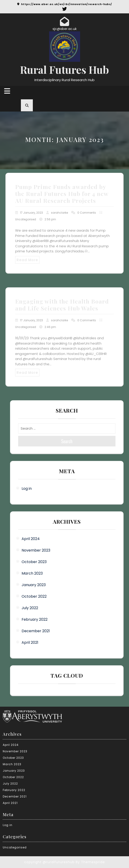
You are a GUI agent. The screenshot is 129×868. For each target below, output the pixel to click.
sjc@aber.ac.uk (65, 29)
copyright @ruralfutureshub (49, 862)
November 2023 (36, 550)
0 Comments (87, 213)
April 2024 (31, 539)
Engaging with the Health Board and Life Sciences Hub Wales (62, 305)
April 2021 (30, 642)
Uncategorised (26, 219)
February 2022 (35, 619)
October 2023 (34, 562)
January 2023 (34, 585)
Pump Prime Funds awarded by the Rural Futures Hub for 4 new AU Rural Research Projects (62, 193)
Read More (27, 260)
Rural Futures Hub (64, 69)
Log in (27, 489)
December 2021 (36, 631)
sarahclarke (59, 213)
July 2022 (30, 608)
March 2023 (32, 573)
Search (67, 441)
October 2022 (34, 596)
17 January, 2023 (31, 213)
